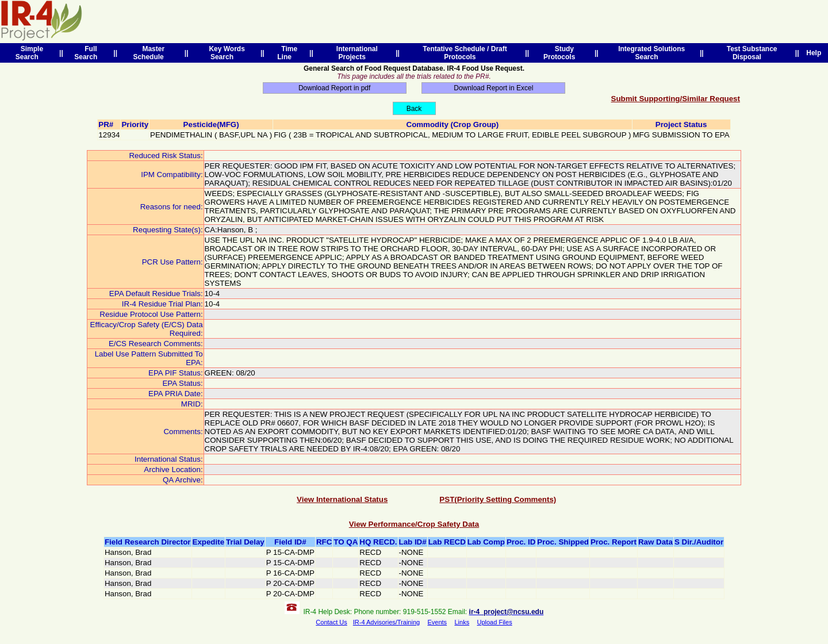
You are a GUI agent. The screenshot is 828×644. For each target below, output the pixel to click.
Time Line (287, 53)
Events (437, 622)
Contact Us (331, 622)
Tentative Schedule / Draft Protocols (463, 53)
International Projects (355, 53)
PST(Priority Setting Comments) (498, 499)
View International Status (342, 499)
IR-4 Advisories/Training (386, 622)
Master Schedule (150, 53)
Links (462, 622)
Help (814, 53)
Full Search (88, 53)
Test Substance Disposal (750, 53)
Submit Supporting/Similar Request (676, 99)
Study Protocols (561, 53)
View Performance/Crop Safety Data (414, 524)
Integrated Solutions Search (649, 53)
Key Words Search (225, 53)
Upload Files (495, 622)
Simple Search (29, 53)
